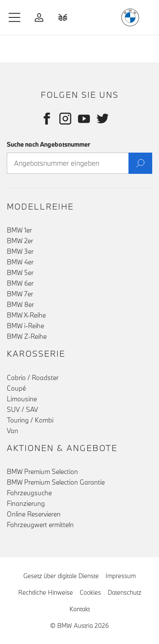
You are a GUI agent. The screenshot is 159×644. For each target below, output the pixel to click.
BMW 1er (19, 230)
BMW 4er (20, 262)
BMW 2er (20, 241)
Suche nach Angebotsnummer (49, 144)
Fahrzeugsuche (29, 493)
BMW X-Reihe (26, 315)
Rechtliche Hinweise (46, 592)
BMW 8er (20, 304)
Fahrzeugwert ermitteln (40, 525)
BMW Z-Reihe (27, 336)
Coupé (16, 388)
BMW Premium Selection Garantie (56, 482)
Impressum (121, 576)
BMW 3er (20, 251)
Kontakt (80, 609)
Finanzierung (26, 503)
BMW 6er (20, 283)
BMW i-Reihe (25, 326)
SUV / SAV (22, 409)
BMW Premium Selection (42, 471)
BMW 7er (20, 294)
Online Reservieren (34, 514)
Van (13, 431)
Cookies (90, 592)
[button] (15, 17)
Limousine (22, 399)
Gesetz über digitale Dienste (61, 576)
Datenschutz (124, 592)
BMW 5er (20, 272)
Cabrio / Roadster (33, 377)
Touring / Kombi (30, 420)
